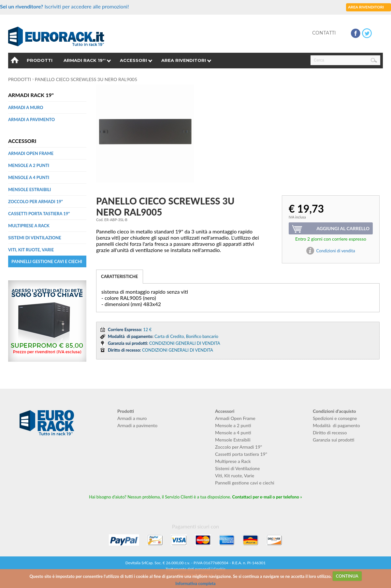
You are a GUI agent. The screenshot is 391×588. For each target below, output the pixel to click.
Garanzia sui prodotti (333, 440)
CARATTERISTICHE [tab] (120, 276)
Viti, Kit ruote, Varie (31, 250)
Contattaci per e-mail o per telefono (266, 497)
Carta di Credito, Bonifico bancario (186, 336)
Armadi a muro (26, 107)
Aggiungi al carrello (343, 228)
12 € (147, 329)
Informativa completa (195, 583)
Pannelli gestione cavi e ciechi (47, 261)
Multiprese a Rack (29, 226)
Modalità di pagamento (336, 425)
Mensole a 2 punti (29, 165)
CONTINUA (347, 576)
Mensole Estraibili (29, 189)
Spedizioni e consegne (335, 418)
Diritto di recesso (330, 433)
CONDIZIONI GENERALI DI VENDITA (185, 343)
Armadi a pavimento (31, 119)
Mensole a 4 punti (29, 177)
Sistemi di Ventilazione (35, 238)
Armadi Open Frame (31, 153)
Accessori (133, 60)
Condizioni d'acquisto (334, 411)
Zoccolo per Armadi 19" (36, 202)
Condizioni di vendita (335, 251)
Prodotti (40, 60)
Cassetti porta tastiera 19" (39, 214)
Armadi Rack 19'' (85, 60)
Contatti (324, 33)
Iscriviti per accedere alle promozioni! (65, 6)
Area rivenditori (184, 60)
